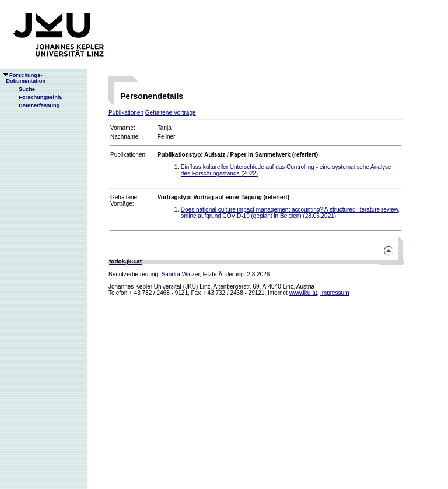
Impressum (335, 293)
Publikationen (126, 113)
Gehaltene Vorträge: (124, 200)
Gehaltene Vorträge (171, 113)
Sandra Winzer (181, 274)
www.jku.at (303, 293)
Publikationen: (129, 155)
